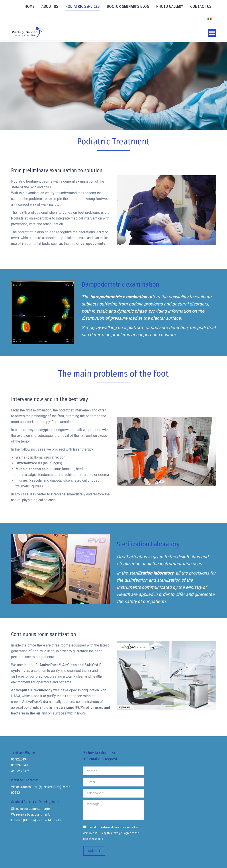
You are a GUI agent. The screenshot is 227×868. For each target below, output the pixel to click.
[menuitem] (29, 6)
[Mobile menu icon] (212, 33)
